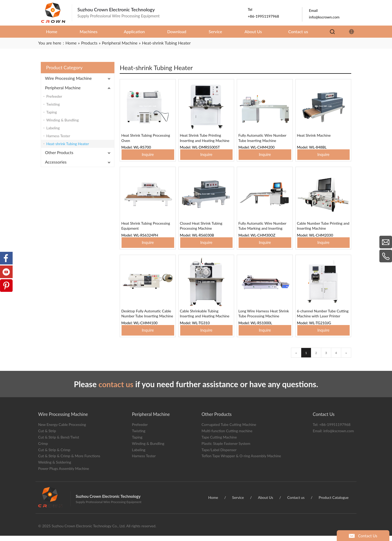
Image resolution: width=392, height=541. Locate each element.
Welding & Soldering (55, 468)
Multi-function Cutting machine (227, 436)
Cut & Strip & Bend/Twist (59, 442)
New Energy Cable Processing (62, 430)
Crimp (43, 449)
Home (213, 503)
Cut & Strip (47, 436)
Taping (52, 112)
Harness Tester (58, 136)
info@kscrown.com (339, 436)
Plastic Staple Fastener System (226, 449)
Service (238, 503)
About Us (265, 503)
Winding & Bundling (62, 120)
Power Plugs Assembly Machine (64, 474)
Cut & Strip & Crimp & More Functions (69, 461)
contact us (116, 389)
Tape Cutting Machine (219, 442)
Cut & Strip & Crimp (54, 455)
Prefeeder (54, 96)
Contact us (296, 503)
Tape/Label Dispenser (219, 455)
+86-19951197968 (335, 430)
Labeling (53, 128)
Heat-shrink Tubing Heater (68, 144)
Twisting (53, 104)
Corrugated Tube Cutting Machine (229, 430)
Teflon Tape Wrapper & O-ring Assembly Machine (241, 461)
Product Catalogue (334, 503)
